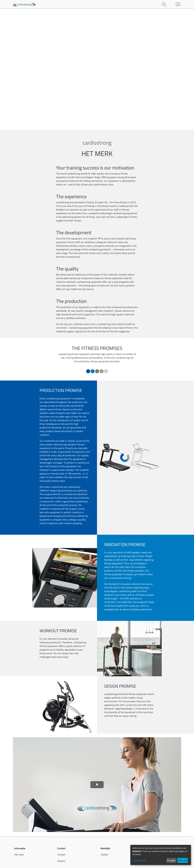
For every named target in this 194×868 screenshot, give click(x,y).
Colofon (105, 855)
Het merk (19, 855)
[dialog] (161, 855)
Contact (61, 855)
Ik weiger (171, 860)
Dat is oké (182, 860)
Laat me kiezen (139, 860)
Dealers (61, 861)
